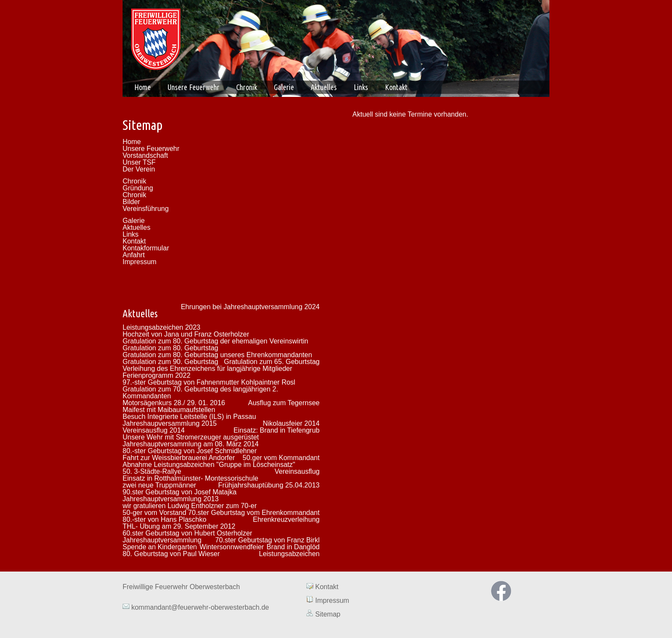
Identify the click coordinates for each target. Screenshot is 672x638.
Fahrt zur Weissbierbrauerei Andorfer (179, 458)
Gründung (138, 188)
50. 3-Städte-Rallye (152, 471)
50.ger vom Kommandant (281, 458)
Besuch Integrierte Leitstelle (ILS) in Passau (189, 417)
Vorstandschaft (145, 155)
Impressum (139, 262)
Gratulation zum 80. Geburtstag (170, 348)
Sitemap (328, 614)
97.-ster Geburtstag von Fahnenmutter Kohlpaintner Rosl (209, 382)
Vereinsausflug (297, 471)
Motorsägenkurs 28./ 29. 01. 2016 (174, 403)
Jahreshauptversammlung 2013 (171, 499)
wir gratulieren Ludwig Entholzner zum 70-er (190, 506)
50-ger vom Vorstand (154, 513)
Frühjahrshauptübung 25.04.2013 (269, 485)
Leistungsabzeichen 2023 (161, 327)
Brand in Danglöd (293, 547)
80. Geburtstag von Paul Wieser (171, 554)
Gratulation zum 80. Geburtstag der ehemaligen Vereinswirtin (215, 341)
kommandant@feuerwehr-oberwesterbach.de (199, 607)
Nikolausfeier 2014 (291, 423)
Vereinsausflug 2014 (154, 430)
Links (361, 87)
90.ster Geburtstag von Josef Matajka (180, 492)
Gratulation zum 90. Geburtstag (170, 362)
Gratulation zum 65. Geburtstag (271, 362)
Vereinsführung (146, 209)
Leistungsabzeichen (289, 554)
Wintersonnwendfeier (232, 547)
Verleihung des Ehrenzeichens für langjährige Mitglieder (207, 369)
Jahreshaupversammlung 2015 (170, 423)
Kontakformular (146, 248)
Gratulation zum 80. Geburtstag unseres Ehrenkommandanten (217, 355)
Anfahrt (134, 255)
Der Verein (139, 169)
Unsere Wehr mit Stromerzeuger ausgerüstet (191, 437)
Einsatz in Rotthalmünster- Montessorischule (190, 478)
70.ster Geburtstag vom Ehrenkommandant (254, 513)
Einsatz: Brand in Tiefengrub (277, 430)
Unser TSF (139, 162)
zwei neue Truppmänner (159, 485)
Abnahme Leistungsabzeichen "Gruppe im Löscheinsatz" (209, 465)
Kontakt (396, 87)
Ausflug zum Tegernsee (284, 403)
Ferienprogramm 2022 (156, 375)
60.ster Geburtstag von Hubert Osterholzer (187, 533)
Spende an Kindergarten (160, 547)
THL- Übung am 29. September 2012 (179, 526)
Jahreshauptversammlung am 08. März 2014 (191, 444)
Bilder (131, 202)
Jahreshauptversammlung (162, 540)
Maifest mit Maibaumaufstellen (169, 410)
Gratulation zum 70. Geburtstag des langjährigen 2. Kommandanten (200, 393)
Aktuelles (324, 87)
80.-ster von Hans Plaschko (165, 519)
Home (142, 87)
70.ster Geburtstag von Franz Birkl (267, 540)
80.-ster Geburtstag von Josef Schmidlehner (190, 451)
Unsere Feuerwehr (193, 87)
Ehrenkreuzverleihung (286, 519)
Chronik (247, 87)
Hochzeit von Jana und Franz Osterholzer (186, 334)
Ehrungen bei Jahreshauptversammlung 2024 (250, 307)
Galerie (284, 87)
